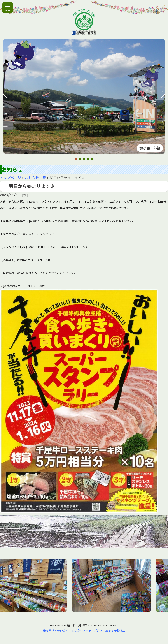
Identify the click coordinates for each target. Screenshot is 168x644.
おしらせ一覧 (35, 178)
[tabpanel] (84, 96)
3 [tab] (84, 159)
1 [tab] (76, 159)
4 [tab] (88, 159)
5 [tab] (92, 159)
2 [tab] (80, 159)
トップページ (10, 178)
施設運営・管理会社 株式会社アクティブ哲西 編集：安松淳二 (84, 631)
